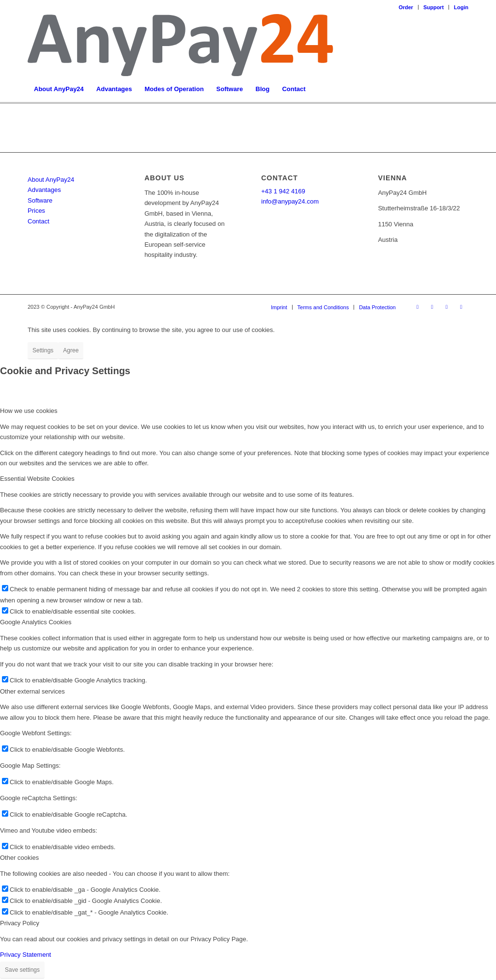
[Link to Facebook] (418, 307)
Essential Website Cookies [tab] (37, 479)
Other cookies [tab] (19, 858)
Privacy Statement (26, 955)
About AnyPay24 (51, 180)
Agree (71, 350)
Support (434, 7)
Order (406, 7)
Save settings (22, 970)
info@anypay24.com (290, 201)
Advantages (44, 190)
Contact (39, 221)
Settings (43, 350)
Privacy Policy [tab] (20, 923)
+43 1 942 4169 (283, 191)
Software (40, 200)
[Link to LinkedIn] (432, 307)
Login (461, 7)
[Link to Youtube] (461, 307)
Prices (36, 211)
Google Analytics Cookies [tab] (36, 622)
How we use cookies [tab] (29, 411)
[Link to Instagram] (447, 307)
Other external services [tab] (32, 691)
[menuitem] (406, 7)
